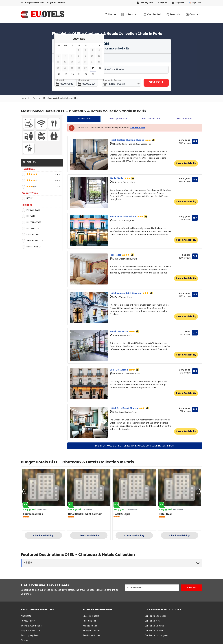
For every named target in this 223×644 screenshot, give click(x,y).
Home (110, 14)
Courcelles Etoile (33, 514)
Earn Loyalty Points (31, 636)
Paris (37, 98)
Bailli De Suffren (124, 370)
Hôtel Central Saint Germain (85, 514)
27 (66, 74)
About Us (26, 616)
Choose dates (138, 128)
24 (93, 68)
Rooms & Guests (112, 80)
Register (178, 3)
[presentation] (25, 491)
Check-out (83, 80)
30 (86, 74)
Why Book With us (31, 631)
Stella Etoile (122, 178)
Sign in (162, 3)
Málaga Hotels (90, 626)
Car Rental (152, 14)
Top (184, 119)
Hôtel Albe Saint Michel (129, 217)
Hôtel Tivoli (166, 514)
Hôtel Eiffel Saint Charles (129, 408)
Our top (84, 119)
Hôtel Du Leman (124, 332)
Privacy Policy (28, 621)
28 (73, 74)
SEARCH (156, 82)
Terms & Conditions (31, 626)
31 (93, 74)
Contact (193, 14)
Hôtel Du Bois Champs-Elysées (132, 140)
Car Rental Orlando (155, 631)
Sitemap (25, 640)
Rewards (173, 14)
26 (59, 74)
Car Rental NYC (153, 621)
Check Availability (186, 163)
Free (151, 119)
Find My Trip (145, 3)
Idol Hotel (122, 255)
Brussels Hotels (91, 616)
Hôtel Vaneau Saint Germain (131, 293)
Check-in (61, 80)
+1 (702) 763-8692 (57, 3)
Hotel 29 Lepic (122, 514)
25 (100, 68)
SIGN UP (192, 588)
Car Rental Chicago (154, 626)
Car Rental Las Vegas (156, 616)
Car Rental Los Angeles (157, 636)
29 (79, 74)
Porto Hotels (90, 621)
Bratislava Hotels (92, 636)
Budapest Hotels (92, 631)
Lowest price (117, 119)
